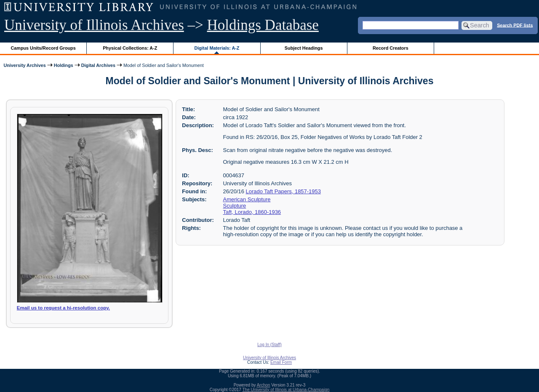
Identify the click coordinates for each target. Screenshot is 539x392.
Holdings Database (263, 25)
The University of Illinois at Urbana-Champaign (286, 390)
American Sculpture (247, 199)
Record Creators (391, 48)
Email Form (281, 362)
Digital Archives (98, 65)
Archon (264, 385)
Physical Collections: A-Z (130, 48)
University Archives (24, 65)
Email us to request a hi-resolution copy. (63, 308)
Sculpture (235, 206)
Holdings (64, 65)
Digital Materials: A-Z (217, 48)
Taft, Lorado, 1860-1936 (252, 212)
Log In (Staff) (269, 345)
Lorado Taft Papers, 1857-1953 (283, 191)
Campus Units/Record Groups (43, 48)
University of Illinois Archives (94, 25)
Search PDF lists (515, 25)
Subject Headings (304, 48)
